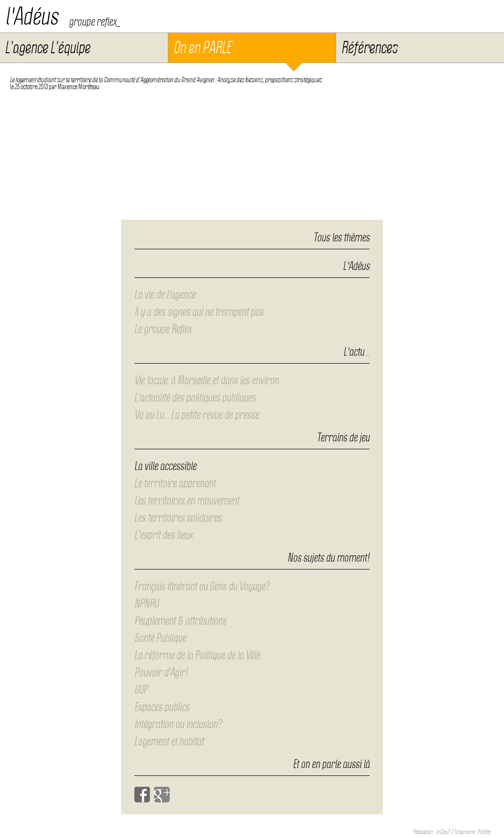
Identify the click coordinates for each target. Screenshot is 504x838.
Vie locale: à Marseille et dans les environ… (209, 380)
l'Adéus (31, 16)
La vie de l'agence (165, 295)
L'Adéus (356, 267)
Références (369, 48)
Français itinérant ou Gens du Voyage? (202, 586)
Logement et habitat (169, 741)
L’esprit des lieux (163, 535)
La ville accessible (165, 466)
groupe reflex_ (94, 22)
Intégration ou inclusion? (178, 724)
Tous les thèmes (342, 237)
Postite (484, 832)
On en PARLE (202, 48)
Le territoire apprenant (175, 483)
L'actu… (357, 352)
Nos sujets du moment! (329, 558)
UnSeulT (443, 832)
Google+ (162, 795)
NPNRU (146, 603)
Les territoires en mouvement (187, 501)
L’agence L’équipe (47, 48)
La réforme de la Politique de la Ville (197, 655)
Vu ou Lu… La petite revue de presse (197, 415)
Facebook (142, 795)
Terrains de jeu (343, 438)
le (29, 87)
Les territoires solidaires (178, 518)
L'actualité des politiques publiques (195, 398)
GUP (141, 690)
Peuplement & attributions (180, 621)
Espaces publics (162, 707)
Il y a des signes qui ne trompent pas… (202, 312)
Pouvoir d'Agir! (161, 672)
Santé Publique (160, 638)
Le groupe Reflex (163, 329)
